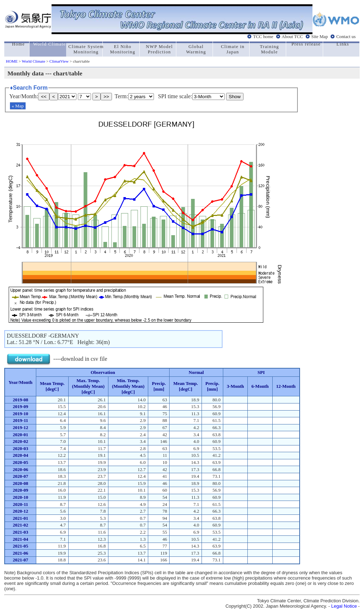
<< (44, 97)
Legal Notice (344, 606)
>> (106, 97)
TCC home (263, 37)
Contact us (346, 37)
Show (235, 97)
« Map (18, 106)
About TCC (292, 37)
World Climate (33, 61)
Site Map (320, 37)
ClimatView (59, 61)
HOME (12, 61)
